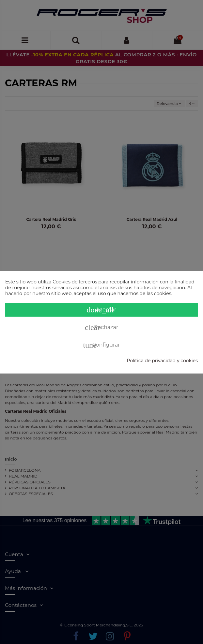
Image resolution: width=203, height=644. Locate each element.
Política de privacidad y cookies (162, 361)
